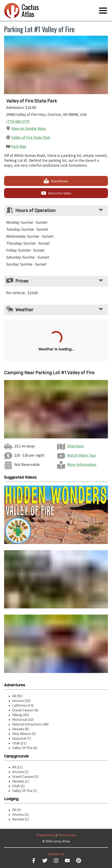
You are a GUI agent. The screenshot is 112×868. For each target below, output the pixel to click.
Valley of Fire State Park (31, 137)
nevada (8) (21, 729)
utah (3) (18, 786)
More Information (82, 464)
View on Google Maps (29, 128)
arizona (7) (20, 772)
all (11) (17, 767)
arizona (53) (21, 701)
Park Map (19, 146)
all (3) (17, 810)
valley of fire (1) (25, 791)
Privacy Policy (46, 835)
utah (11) (19, 743)
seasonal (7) (22, 738)
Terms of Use (67, 835)
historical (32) (23, 719)
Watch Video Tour (82, 455)
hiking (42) (21, 715)
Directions (76, 446)
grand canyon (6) (25, 710)
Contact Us (56, 854)
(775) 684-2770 (18, 121)
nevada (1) (21, 781)
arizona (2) (20, 814)
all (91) (17, 696)
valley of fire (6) (25, 748)
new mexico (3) (24, 734)
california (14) (23, 705)
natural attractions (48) (30, 724)
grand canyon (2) (25, 776)
